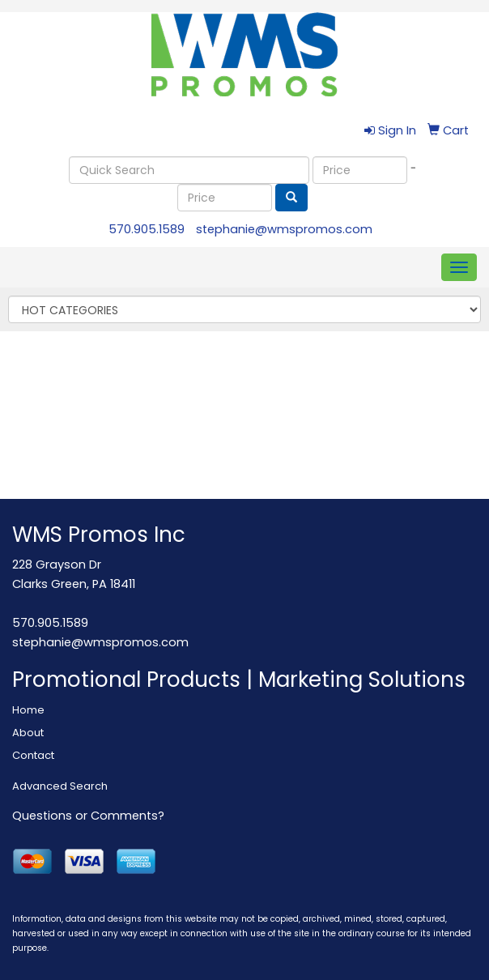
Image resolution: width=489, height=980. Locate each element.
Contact (33, 755)
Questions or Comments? (88, 816)
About (28, 733)
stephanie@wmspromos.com (284, 229)
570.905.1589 (147, 229)
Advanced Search (60, 786)
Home (28, 710)
